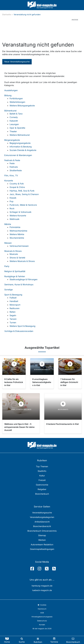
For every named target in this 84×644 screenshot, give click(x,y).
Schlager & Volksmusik (20, 212)
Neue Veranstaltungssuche (17, 62)
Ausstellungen (11, 90)
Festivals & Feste (12, 160)
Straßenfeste (16, 170)
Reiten (13, 312)
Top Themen (42, 466)
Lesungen (14, 124)
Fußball (13, 298)
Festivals (14, 167)
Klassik (13, 198)
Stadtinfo (42, 471)
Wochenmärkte (17, 238)
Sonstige (8, 290)
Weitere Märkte (17, 234)
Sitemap (42, 535)
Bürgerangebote (12, 140)
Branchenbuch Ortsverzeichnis (42, 531)
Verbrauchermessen (19, 246)
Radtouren (14, 308)
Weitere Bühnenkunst (20, 135)
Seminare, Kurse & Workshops (19, 284)
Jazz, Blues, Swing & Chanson (24, 194)
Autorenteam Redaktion (42, 545)
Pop (11, 201)
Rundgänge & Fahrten (15, 276)
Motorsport (15, 305)
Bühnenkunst (10, 111)
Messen (8, 243)
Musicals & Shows (13, 251)
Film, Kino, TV (11, 176)
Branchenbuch (42, 494)
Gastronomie (42, 485)
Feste (12, 163)
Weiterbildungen (17, 102)
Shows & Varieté (17, 258)
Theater (13, 131)
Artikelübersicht (42, 522)
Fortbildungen (16, 98)
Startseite (7, 15)
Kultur (42, 476)
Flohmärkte (15, 227)
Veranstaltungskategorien (42, 517)
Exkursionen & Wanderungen (18, 155)
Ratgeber (42, 489)
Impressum (42, 609)
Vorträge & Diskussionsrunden (19, 331)
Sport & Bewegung (13, 295)
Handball (14, 301)
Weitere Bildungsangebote (22, 106)
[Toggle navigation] (38, 640)
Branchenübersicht (42, 526)
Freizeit (42, 480)
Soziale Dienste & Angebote (23, 150)
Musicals (14, 254)
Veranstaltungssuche (42, 513)
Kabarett (14, 121)
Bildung (8, 95)
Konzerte (9, 181)
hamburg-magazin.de (42, 586)
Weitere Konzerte (18, 216)
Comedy (14, 117)
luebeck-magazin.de (42, 590)
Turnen (13, 323)
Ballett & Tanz (16, 114)
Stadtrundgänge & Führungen (23, 279)
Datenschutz (42, 621)
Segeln (13, 315)
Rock (12, 208)
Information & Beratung (21, 147)
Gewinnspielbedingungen (42, 549)
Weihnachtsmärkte (18, 231)
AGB (42, 613)
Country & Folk (17, 184)
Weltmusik (14, 219)
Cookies (42, 605)
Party (7, 266)
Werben (42, 540)
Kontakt (42, 625)
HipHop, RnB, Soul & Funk (22, 191)
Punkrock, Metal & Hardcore (23, 205)
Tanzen (13, 319)
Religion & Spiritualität (15, 271)
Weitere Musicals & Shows (22, 261)
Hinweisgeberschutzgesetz (42, 617)
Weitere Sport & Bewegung (22, 326)
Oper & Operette (17, 128)
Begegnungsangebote (20, 143)
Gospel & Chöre (17, 187)
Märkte (8, 224)
